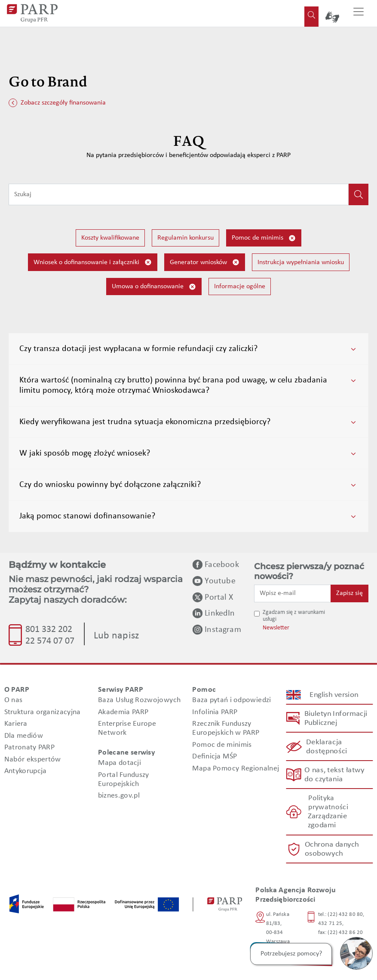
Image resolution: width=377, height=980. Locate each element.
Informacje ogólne (240, 287)
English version (334, 695)
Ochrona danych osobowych (332, 849)
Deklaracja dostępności (326, 747)
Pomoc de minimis (264, 238)
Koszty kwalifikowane (110, 238)
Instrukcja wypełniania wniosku (301, 262)
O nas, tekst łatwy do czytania (334, 775)
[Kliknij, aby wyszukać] (359, 194)
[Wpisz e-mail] (293, 593)
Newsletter (276, 628)
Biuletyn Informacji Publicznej (335, 718)
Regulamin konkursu (185, 238)
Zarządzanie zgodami (327, 821)
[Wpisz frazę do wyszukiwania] (179, 194)
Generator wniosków (205, 262)
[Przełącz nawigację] (359, 13)
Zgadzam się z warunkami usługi (294, 616)
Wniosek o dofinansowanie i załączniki (93, 262)
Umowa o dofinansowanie (154, 287)
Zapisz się (349, 593)
